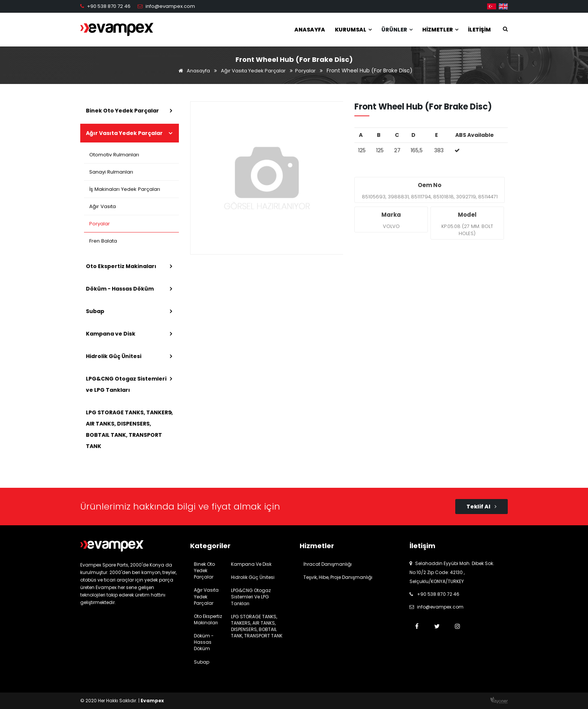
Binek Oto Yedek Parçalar (122, 111)
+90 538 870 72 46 (109, 6)
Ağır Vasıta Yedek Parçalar (253, 71)
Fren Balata (103, 241)
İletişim (479, 30)
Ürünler (397, 30)
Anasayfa (310, 30)
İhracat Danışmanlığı (328, 564)
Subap (95, 311)
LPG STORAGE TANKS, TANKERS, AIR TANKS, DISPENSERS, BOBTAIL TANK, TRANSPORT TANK (129, 429)
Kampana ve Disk (111, 334)
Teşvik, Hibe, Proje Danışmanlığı (338, 577)
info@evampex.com (170, 6)
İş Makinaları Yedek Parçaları (124, 189)
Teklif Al (481, 507)
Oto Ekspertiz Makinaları (121, 266)
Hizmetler (440, 30)
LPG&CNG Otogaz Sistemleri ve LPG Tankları (126, 384)
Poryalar (305, 71)
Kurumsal (353, 30)
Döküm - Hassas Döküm (120, 289)
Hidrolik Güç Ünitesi (114, 356)
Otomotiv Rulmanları (114, 155)
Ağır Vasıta (103, 206)
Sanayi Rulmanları (111, 172)
